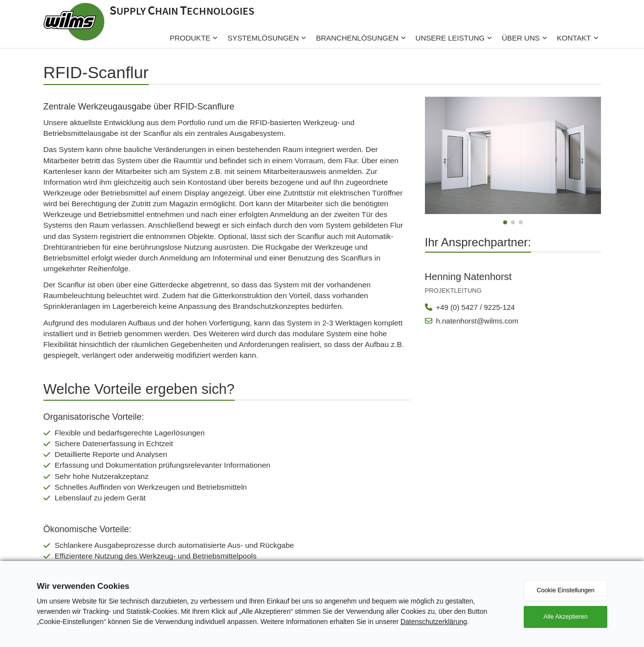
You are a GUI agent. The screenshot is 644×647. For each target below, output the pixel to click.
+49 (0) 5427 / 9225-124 (470, 307)
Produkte (190, 38)
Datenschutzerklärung (434, 622)
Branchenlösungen (357, 38)
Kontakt (574, 38)
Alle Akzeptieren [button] (565, 617)
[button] (505, 222)
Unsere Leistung (450, 38)
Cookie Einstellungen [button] (565, 590)
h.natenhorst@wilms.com (472, 321)
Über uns (521, 38)
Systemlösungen (263, 38)
